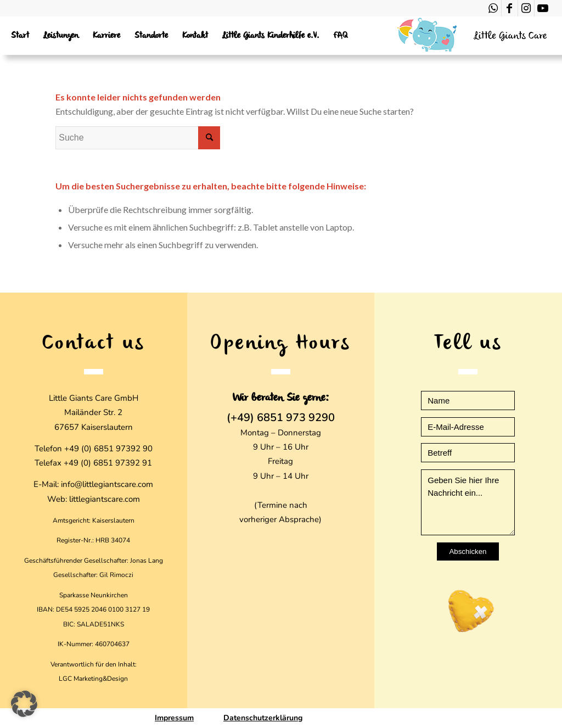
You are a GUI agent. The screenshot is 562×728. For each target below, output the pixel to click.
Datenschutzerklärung (263, 718)
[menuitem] (20, 36)
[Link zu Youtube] (543, 8)
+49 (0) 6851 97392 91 (108, 463)
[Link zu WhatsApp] (493, 8)
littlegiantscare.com (105, 499)
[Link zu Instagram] (526, 8)
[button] (24, 704)
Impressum (174, 718)
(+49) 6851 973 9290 (281, 418)
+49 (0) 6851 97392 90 (108, 449)
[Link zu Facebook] (510, 8)
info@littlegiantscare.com (107, 484)
